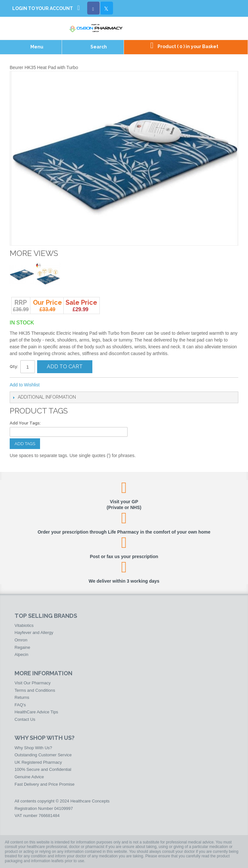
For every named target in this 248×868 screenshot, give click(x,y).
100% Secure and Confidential (43, 769)
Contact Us (25, 719)
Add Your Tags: (25, 423)
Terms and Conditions (35, 690)
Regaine (22, 647)
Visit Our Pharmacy (33, 683)
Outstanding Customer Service (43, 755)
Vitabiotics (24, 625)
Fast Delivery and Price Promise (45, 784)
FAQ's (20, 705)
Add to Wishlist (25, 385)
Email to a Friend (53, 385)
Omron (21, 640)
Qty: (14, 367)
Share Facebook (66, 385)
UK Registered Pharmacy (38, 762)
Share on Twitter (79, 385)
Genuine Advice (29, 777)
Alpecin (21, 654)
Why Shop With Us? (33, 748)
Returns (22, 697)
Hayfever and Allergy (34, 633)
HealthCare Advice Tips (36, 712)
